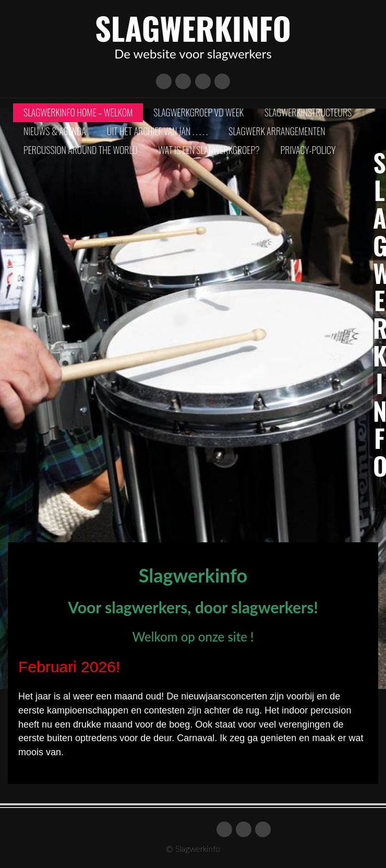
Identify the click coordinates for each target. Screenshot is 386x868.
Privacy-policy (308, 150)
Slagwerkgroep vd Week (198, 112)
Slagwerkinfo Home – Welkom (78, 112)
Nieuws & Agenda (55, 131)
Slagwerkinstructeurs (308, 112)
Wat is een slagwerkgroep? (209, 150)
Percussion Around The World (81, 150)
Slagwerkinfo (193, 27)
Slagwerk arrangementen (277, 131)
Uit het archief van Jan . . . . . (157, 131)
